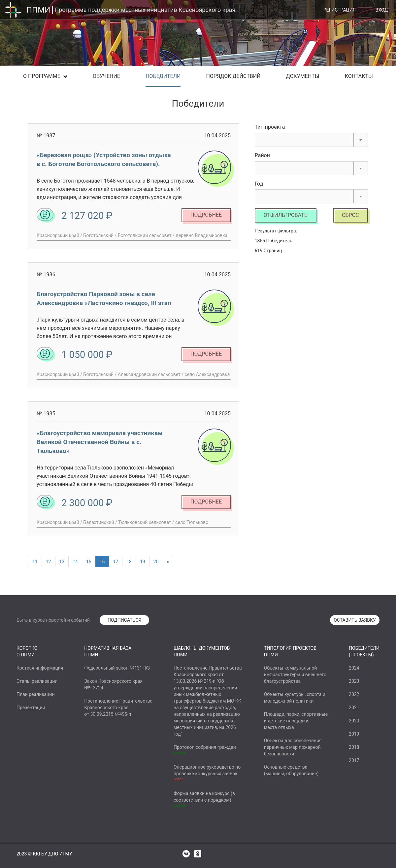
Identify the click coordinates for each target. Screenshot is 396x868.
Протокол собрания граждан (205, 747)
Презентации (31, 708)
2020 (354, 721)
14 (75, 562)
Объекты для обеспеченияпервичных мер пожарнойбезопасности (293, 747)
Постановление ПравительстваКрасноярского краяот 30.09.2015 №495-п (118, 708)
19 (143, 562)
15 (89, 562)
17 (116, 562)
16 (102, 562)
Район (262, 155)
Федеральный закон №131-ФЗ (117, 668)
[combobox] (311, 140)
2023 (354, 681)
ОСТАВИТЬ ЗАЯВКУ (355, 620)
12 (49, 562)
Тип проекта (270, 127)
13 (62, 562)
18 (129, 562)
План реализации (36, 694)
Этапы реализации (37, 681)
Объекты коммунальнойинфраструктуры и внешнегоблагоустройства (295, 675)
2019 (354, 734)
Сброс (350, 215)
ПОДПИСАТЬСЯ (125, 620)
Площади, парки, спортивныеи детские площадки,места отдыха (296, 721)
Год (259, 184)
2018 (354, 747)
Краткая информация (40, 668)
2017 (354, 760)
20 (156, 562)
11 (35, 562)
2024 (354, 668)
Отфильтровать (286, 215)
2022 (354, 694)
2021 (354, 708)
